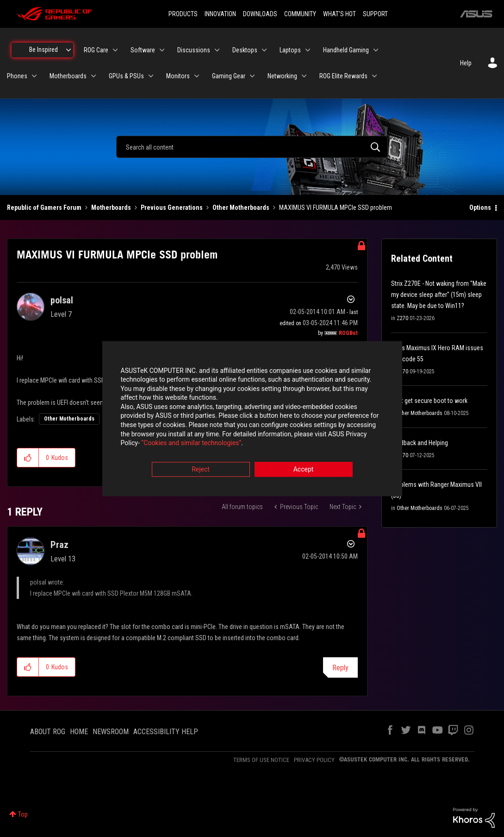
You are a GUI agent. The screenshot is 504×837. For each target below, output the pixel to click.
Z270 (402, 318)
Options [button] (480, 208)
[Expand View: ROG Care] (115, 50)
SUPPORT (375, 14)
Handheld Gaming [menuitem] (346, 50)
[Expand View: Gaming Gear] (252, 76)
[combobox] (252, 147)
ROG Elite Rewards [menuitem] (343, 76)
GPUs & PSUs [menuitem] (126, 76)
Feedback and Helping (420, 443)
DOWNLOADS (260, 14)
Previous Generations (172, 208)
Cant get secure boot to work (429, 401)
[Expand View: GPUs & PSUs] (151, 76)
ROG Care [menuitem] (96, 50)
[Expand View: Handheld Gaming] (376, 50)
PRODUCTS (183, 14)
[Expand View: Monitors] (197, 76)
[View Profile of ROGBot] (348, 333)
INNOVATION (220, 14)
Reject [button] (201, 470)
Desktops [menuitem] (245, 50)
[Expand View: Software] (162, 50)
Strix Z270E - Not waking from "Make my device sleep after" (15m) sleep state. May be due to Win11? (439, 295)
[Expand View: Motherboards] (93, 76)
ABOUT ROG (48, 732)
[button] (28, 458)
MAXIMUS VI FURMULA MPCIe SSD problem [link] (336, 208)
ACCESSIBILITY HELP (166, 732)
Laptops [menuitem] (290, 50)
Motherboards (111, 208)
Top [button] (23, 814)
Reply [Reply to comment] (340, 668)
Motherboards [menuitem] (68, 76)
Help (466, 63)
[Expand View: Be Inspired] (68, 50)
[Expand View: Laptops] (308, 50)
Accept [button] (304, 470)
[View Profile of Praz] (59, 545)
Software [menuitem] (143, 50)
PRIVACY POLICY (314, 760)
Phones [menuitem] (17, 76)
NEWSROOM (111, 732)
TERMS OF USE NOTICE (261, 760)
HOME (79, 732)
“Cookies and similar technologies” (191, 444)
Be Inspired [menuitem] (44, 50)
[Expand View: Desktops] (264, 50)
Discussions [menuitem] (194, 50)
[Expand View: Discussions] (217, 50)
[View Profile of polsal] (62, 300)
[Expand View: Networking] (304, 76)
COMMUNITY (300, 14)
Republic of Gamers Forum (44, 208)
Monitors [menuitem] (178, 76)
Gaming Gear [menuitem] (229, 76)
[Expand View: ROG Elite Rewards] (374, 76)
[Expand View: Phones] (34, 76)
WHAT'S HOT (339, 14)
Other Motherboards (241, 208)
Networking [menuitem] (282, 76)
